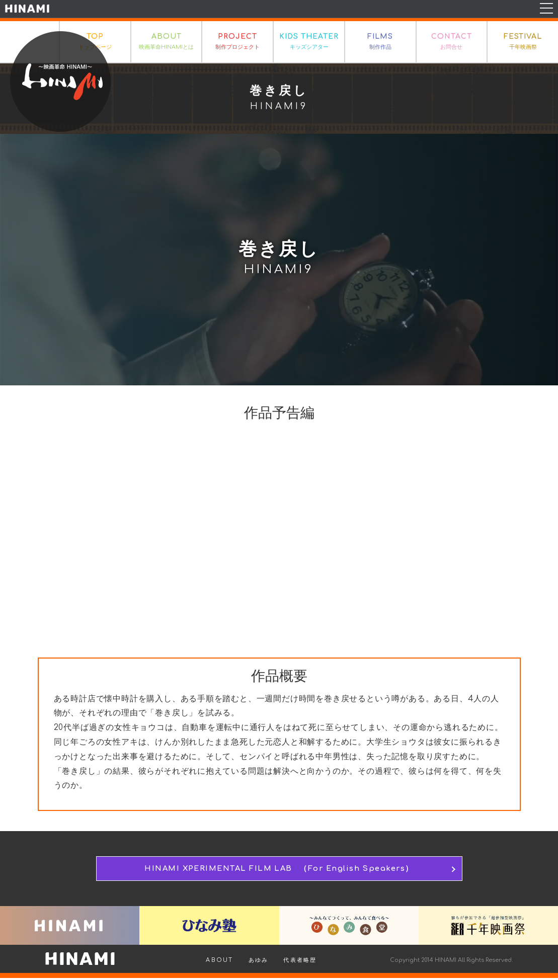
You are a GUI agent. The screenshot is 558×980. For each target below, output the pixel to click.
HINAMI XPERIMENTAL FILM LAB (279, 870)
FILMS (380, 43)
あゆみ (259, 962)
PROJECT (237, 43)
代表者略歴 (300, 962)
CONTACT (452, 43)
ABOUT (167, 43)
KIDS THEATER (309, 43)
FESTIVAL (523, 43)
